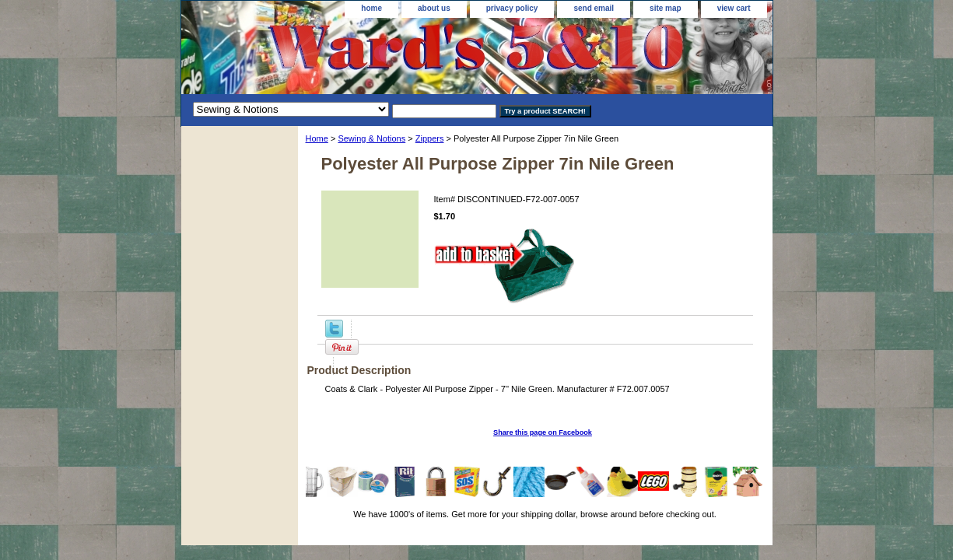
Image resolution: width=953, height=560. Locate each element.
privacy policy (512, 8)
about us (434, 8)
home (371, 8)
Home (317, 138)
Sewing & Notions (371, 138)
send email (594, 8)
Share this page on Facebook (543, 432)
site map (666, 8)
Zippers (430, 138)
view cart (734, 8)
